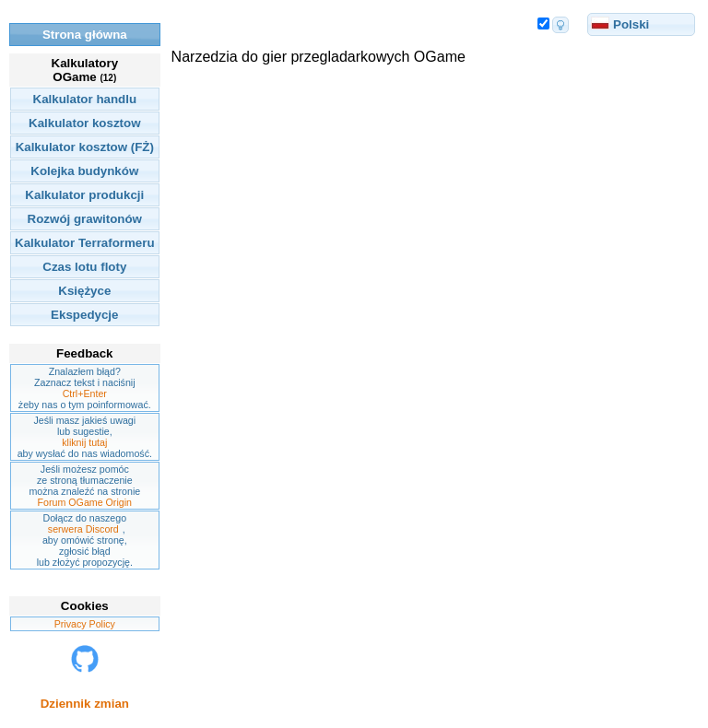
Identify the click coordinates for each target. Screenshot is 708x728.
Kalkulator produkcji (84, 195)
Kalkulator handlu (85, 99)
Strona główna (85, 35)
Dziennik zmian (85, 704)
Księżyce (84, 291)
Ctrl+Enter (85, 393)
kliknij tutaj (84, 442)
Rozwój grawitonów (85, 219)
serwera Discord (83, 529)
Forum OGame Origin (85, 502)
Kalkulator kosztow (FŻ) (85, 147)
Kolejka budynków (84, 171)
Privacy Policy (85, 624)
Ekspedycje (84, 315)
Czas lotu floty (84, 267)
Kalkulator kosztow (84, 123)
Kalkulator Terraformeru (85, 243)
